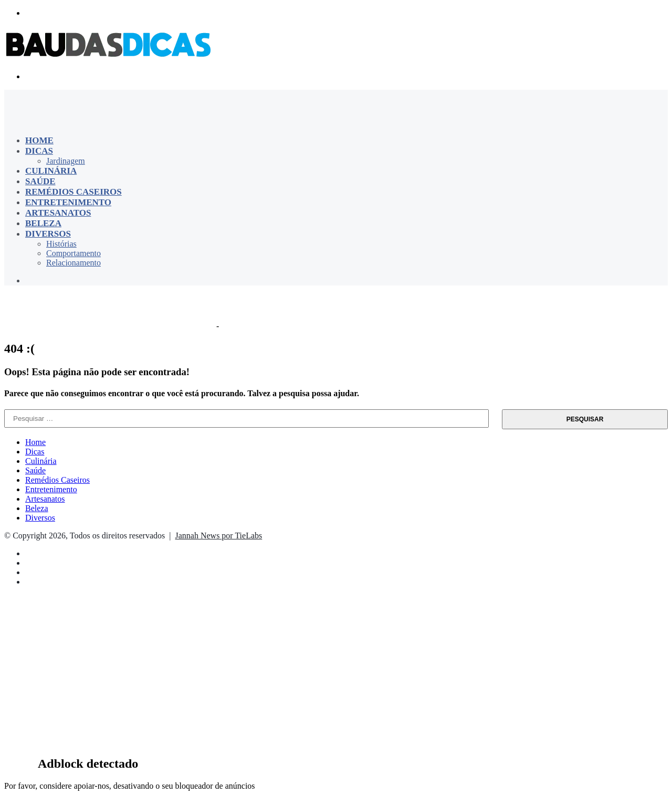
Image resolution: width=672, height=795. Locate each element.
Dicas (39, 151)
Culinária (51, 171)
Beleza (43, 223)
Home (39, 140)
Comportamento (73, 253)
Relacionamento (73, 263)
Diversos (48, 234)
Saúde (40, 181)
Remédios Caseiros (73, 192)
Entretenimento (68, 202)
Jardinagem (66, 161)
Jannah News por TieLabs (218, 536)
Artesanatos (58, 213)
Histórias (61, 244)
